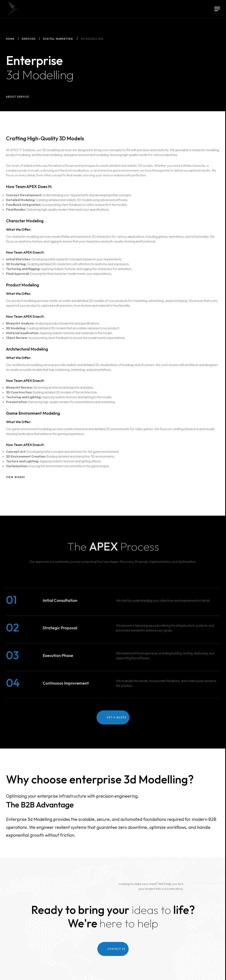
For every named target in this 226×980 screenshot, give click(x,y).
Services (29, 39)
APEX (13, 8)
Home (10, 39)
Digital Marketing (58, 39)
